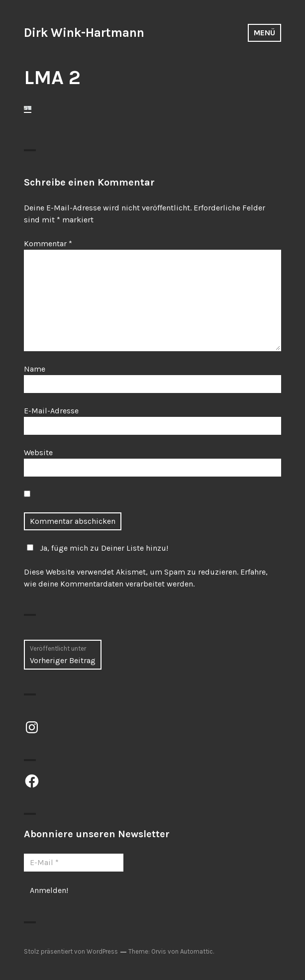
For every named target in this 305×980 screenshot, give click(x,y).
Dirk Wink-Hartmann (84, 33)
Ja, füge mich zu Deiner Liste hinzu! (96, 548)
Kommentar (48, 244)
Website (38, 452)
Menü (264, 33)
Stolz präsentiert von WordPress (71, 951)
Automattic (197, 951)
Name (35, 369)
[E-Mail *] (74, 863)
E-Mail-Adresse (51, 411)
